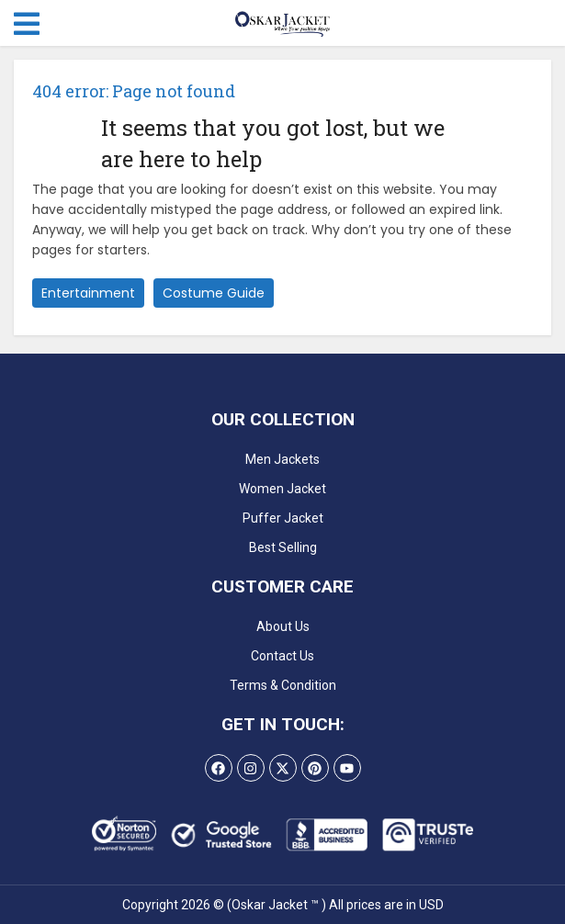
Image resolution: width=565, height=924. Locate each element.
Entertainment (88, 293)
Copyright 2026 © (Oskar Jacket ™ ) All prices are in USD (283, 905)
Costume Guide (214, 293)
